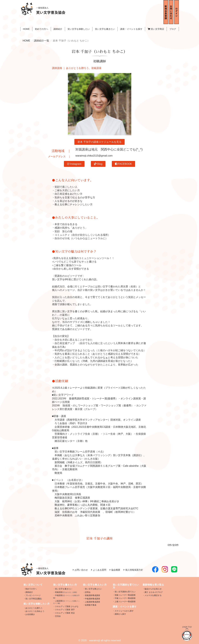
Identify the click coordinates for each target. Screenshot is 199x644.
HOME (26, 29)
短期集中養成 (91, 605)
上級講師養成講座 (92, 602)
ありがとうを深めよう (35, 611)
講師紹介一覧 (42, 41)
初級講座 (66, 592)
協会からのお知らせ (153, 589)
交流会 (58, 616)
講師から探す (120, 614)
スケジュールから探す (124, 611)
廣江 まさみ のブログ (154, 592)
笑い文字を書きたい (64, 589)
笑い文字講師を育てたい (125, 592)
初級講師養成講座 (92, 595)
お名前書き (30, 614)
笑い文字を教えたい (93, 589)
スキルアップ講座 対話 (65, 613)
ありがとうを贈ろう (34, 608)
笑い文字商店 (156, 29)
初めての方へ (42, 29)
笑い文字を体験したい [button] (79, 29)
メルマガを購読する (153, 595)
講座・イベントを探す (131, 29)
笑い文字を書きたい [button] (105, 29)
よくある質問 (99, 570)
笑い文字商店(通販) (34, 599)
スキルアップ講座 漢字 (65, 610)
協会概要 (115, 570)
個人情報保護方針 (133, 570)
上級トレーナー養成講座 (125, 602)
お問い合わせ (80, 570)
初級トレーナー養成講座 (125, 595)
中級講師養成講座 (92, 599)
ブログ (173, 29)
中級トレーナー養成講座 (125, 598)
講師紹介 (58, 29)
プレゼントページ (33, 595)
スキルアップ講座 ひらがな (67, 606)
